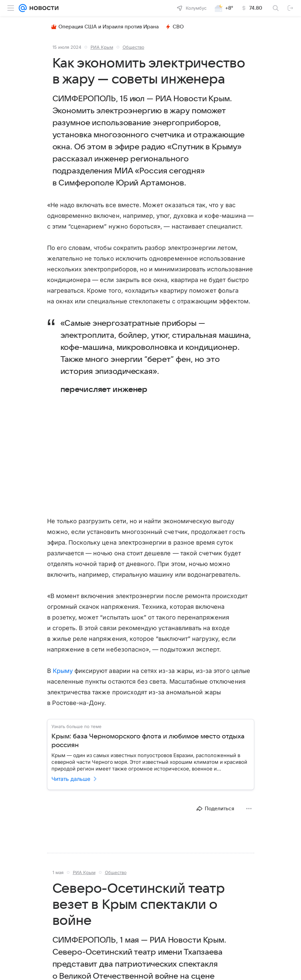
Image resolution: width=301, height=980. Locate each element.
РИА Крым (102, 47)
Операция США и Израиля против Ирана (105, 27)
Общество (133, 47)
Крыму (63, 671)
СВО (175, 27)
